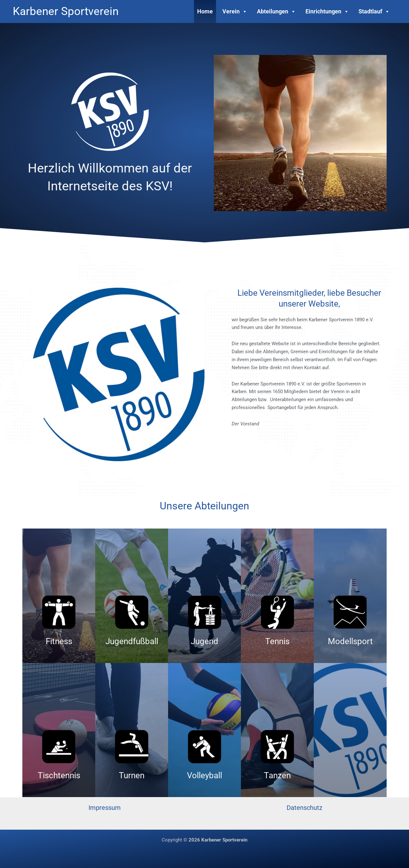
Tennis (277, 641)
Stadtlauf (374, 11)
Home (205, 11)
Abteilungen (276, 11)
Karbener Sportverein (66, 11)
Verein (235, 11)
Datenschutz (305, 808)
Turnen (132, 775)
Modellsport (350, 641)
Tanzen (277, 775)
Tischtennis (59, 775)
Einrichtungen (327, 11)
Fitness (59, 641)
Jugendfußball (132, 641)
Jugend (204, 641)
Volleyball (204, 775)
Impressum (105, 808)
